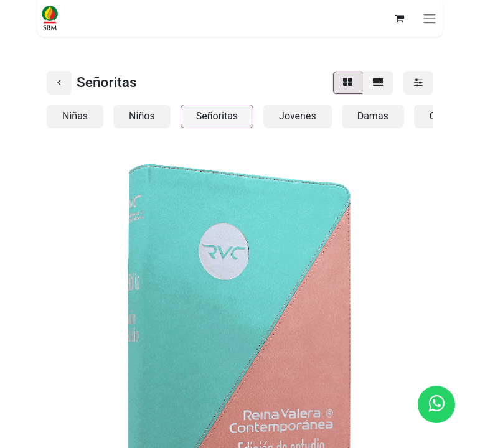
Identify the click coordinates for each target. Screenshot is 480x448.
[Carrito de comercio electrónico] (399, 18)
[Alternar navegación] (430, 18)
